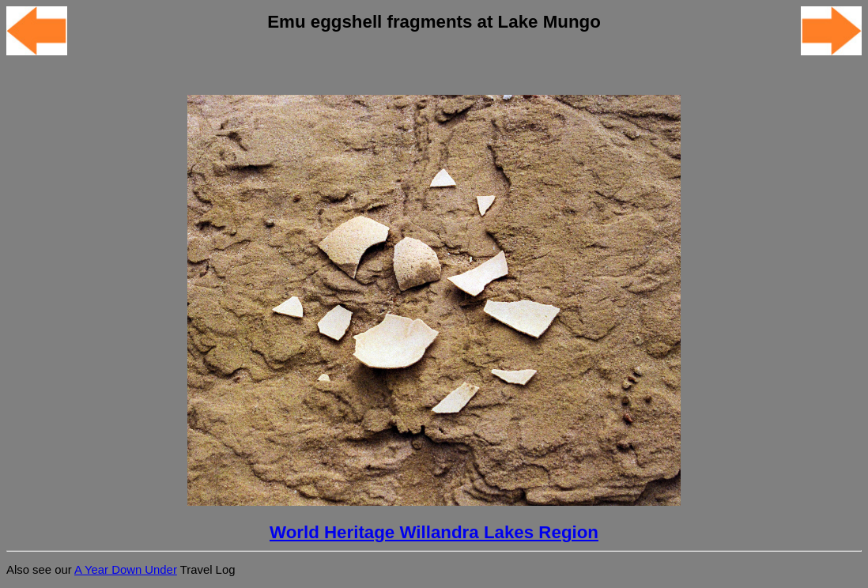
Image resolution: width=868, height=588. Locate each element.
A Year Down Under (126, 570)
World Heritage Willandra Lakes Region (434, 532)
